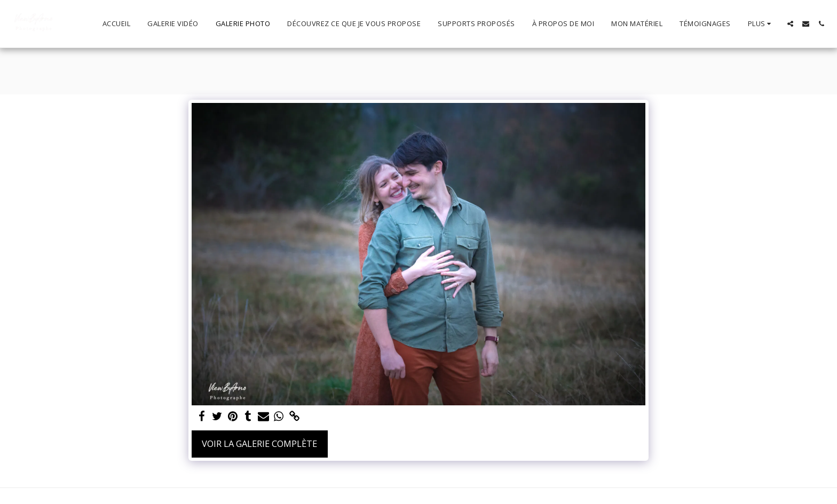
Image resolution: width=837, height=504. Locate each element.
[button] (790, 24)
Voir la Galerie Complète (259, 443)
